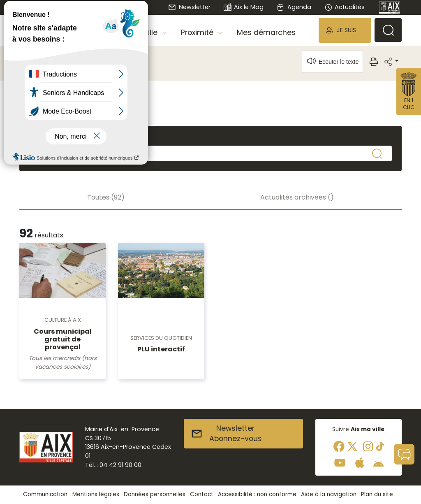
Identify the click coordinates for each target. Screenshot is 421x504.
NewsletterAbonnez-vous (226, 434)
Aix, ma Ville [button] (138, 33)
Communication (45, 494)
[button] (345, 30)
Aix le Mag (244, 8)
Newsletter (189, 7)
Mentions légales (96, 494)
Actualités (345, 7)
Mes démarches (266, 33)
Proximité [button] (198, 33)
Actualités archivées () (297, 197)
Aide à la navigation (329, 494)
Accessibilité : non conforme (257, 494)
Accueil (33, 60)
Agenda (294, 7)
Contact (202, 494)
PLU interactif (161, 349)
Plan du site (377, 494)
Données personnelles (155, 494)
